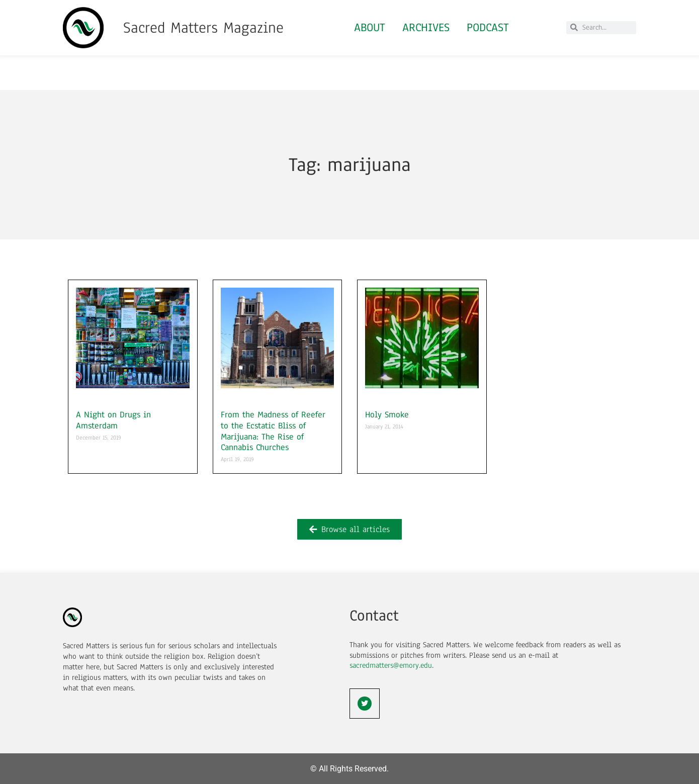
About (370, 27)
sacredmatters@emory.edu (391, 665)
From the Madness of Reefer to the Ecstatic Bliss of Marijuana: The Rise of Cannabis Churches (273, 431)
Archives (426, 27)
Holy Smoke (387, 415)
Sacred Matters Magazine (203, 28)
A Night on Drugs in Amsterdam (113, 420)
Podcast (488, 27)
